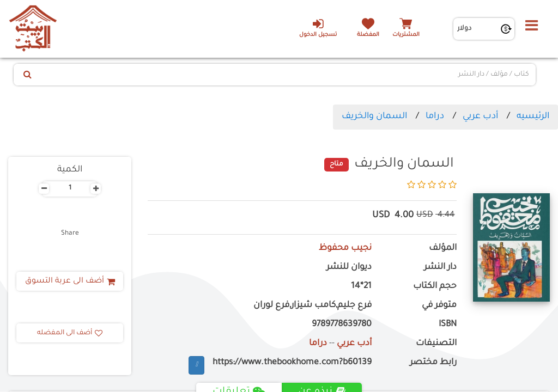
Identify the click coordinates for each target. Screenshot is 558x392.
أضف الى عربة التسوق (70, 281)
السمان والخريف (374, 117)
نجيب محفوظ (345, 249)
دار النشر (440, 268)
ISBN (448, 325)
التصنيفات (436, 344)
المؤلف (443, 249)
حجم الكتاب (435, 287)
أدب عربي (480, 117)
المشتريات (406, 35)
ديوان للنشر (349, 268)
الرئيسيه (533, 117)
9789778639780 (342, 325)
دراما (435, 117)
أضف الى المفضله (70, 333)
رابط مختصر (433, 363)
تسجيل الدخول (318, 28)
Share (70, 234)
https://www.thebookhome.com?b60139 (292, 363)
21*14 (361, 287)
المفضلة (368, 35)
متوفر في (439, 306)
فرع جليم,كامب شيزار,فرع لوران (313, 306)
